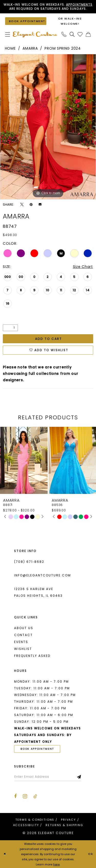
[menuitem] (8, 34)
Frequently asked (32, 656)
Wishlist (23, 649)
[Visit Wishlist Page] (80, 34)
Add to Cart (49, 339)
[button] (8, 34)
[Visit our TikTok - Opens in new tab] (35, 796)
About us (24, 628)
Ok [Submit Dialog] (91, 854)
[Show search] (72, 34)
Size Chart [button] (83, 267)
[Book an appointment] (26, 21)
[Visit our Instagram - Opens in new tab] (25, 796)
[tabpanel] (48, 127)
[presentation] (24, 460)
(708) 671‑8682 (29, 562)
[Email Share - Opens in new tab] (40, 204)
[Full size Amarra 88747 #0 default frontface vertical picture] (48, 127)
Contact (23, 635)
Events (21, 642)
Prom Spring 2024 (63, 48)
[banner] (35, 34)
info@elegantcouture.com (42, 575)
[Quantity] (10, 328)
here (56, 864)
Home (10, 48)
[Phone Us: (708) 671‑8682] (64, 34)
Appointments (79, 4)
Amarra (30, 48)
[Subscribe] (79, 777)
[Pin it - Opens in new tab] (31, 205)
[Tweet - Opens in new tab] (22, 205)
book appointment (37, 749)
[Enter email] (48, 777)
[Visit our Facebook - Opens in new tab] (15, 796)
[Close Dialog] (5, 854)
